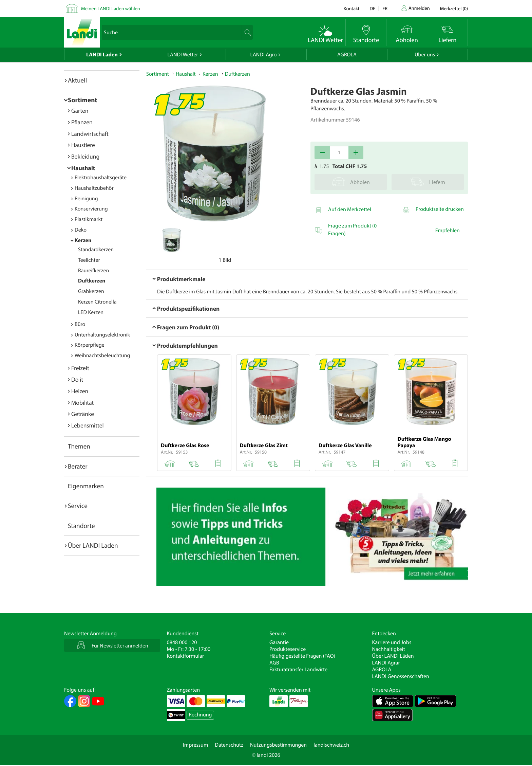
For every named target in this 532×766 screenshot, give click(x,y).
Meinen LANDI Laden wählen (111, 8)
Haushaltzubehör (94, 188)
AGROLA (347, 55)
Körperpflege (90, 345)
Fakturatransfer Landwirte (298, 670)
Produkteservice (288, 649)
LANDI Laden (102, 55)
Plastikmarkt (89, 219)
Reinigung (86, 199)
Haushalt (83, 168)
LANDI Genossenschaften (401, 676)
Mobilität (82, 403)
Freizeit (80, 368)
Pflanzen (82, 122)
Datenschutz (229, 745)
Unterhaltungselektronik (102, 335)
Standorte (81, 526)
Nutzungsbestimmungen (278, 745)
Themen (79, 446)
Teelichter (89, 260)
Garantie (279, 642)
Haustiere (83, 145)
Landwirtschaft (90, 134)
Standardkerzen (96, 250)
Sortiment (82, 100)
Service (78, 506)
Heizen (80, 391)
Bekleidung (85, 156)
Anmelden (419, 8)
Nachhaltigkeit (389, 649)
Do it (77, 379)
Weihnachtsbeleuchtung (102, 355)
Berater (78, 466)
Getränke (83, 414)
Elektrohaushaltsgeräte (101, 178)
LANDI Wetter (183, 55)
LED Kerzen (91, 312)
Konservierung (91, 209)
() (454, 8)
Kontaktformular (186, 656)
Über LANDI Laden (93, 545)
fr (385, 8)
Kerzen (83, 240)
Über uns (425, 55)
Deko (81, 230)
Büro (80, 324)
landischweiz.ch (331, 745)
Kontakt (352, 8)
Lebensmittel (88, 425)
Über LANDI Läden (393, 656)
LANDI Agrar (386, 663)
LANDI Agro (263, 55)
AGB (274, 663)
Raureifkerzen (93, 271)
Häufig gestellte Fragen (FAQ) (302, 656)
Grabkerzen (91, 291)
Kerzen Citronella (97, 302)
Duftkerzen (92, 281)
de (373, 8)
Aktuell (77, 80)
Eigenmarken (86, 486)
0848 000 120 (182, 642)
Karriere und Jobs (392, 642)
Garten (80, 111)
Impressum (195, 745)
